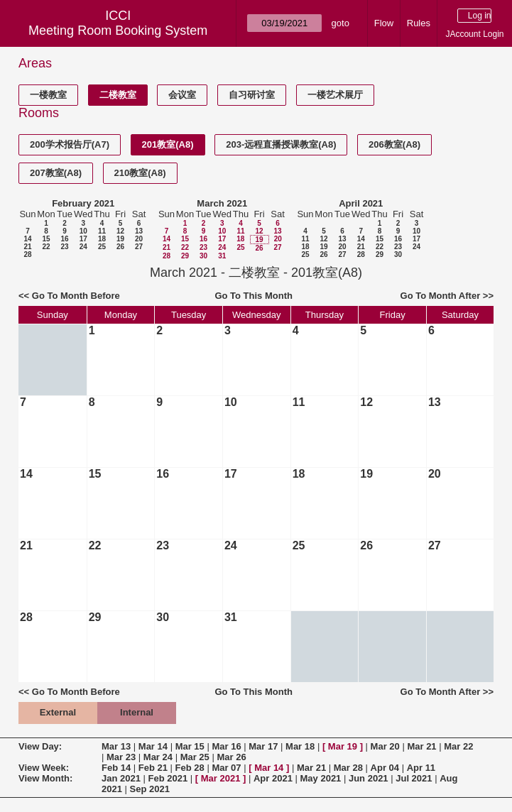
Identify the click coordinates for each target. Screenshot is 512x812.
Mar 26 (231, 757)
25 (102, 247)
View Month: (45, 778)
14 (27, 239)
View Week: (44, 768)
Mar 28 (348, 768)
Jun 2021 (369, 778)
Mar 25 (195, 757)
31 (222, 256)
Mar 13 (116, 746)
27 (139, 247)
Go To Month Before (76, 296)
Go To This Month (254, 296)
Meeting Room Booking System (118, 31)
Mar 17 (263, 746)
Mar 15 (190, 746)
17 (83, 239)
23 (64, 247)
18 (102, 239)
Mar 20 (385, 746)
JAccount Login (474, 34)
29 (185, 256)
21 (27, 247)
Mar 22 (458, 746)
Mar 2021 (221, 778)
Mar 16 (226, 746)
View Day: (40, 746)
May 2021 (321, 778)
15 (46, 239)
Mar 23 (121, 757)
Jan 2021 (121, 778)
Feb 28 (190, 768)
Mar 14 (153, 746)
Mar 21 (421, 746)
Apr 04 (385, 768)
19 (120, 239)
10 (83, 231)
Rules (419, 23)
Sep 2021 (150, 789)
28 (27, 254)
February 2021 (83, 203)
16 (64, 239)
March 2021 (222, 203)
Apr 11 (421, 768)
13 (139, 231)
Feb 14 (116, 768)
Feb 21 (153, 768)
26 (120, 247)
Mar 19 (343, 746)
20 (139, 239)
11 (102, 231)
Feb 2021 (168, 778)
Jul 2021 (414, 778)
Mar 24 (158, 757)
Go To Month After (441, 296)
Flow (384, 23)
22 (46, 247)
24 (83, 247)
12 (120, 231)
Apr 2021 (273, 778)
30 (203, 256)
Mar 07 (226, 768)
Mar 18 (300, 746)
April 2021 (361, 203)
